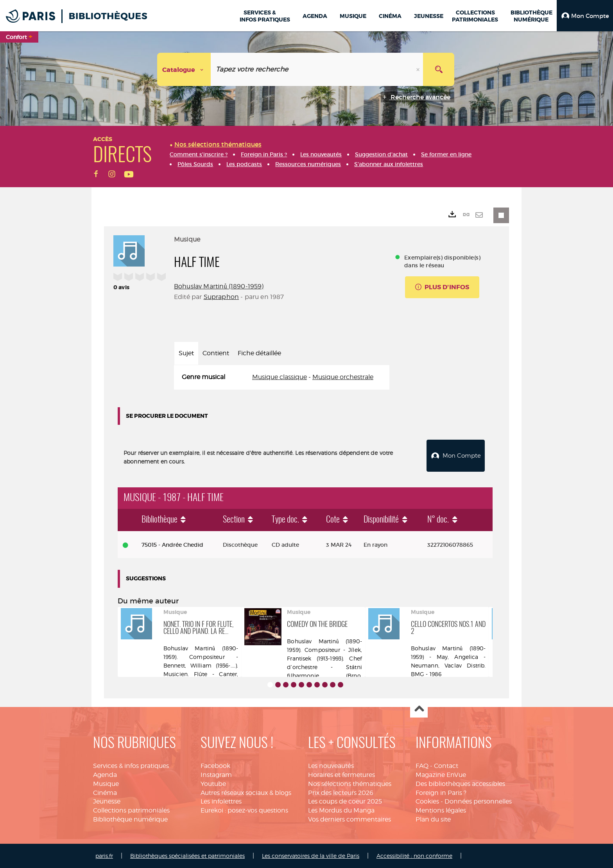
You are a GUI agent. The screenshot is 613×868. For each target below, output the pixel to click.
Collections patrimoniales (131, 810)
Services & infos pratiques (131, 766)
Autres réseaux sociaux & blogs (246, 792)
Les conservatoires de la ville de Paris (311, 856)
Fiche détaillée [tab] (259, 353)
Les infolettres (221, 801)
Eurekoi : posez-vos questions (244, 810)
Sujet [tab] (186, 353)
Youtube (213, 783)
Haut (419, 709)
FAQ (422, 766)
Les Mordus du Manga (341, 810)
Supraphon (221, 297)
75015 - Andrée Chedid (172, 544)
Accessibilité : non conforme (414, 856)
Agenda (105, 774)
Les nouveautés (331, 766)
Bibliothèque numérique (130, 819)
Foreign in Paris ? (441, 792)
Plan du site (433, 819)
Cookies (427, 801)
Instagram (216, 774)
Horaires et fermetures (341, 774)
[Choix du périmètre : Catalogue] (184, 69)
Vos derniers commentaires (350, 819)
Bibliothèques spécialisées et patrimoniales (187, 856)
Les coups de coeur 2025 (345, 801)
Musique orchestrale (343, 377)
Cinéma (105, 792)
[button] (585, 16)
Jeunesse (107, 801)
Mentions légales (441, 810)
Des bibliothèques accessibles (460, 783)
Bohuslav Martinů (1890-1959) (219, 286)
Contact (446, 766)
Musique (106, 783)
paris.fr (104, 856)
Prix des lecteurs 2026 (341, 792)
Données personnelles (478, 801)
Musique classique (280, 377)
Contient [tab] (216, 353)
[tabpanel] (282, 377)
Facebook (215, 766)
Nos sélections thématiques (350, 783)
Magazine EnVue (441, 774)
